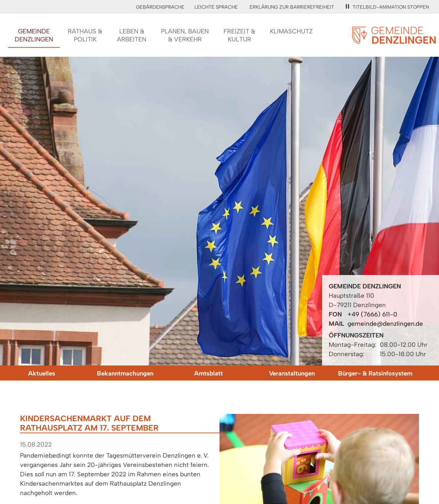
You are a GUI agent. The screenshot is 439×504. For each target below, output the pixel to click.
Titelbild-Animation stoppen (387, 7)
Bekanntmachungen (125, 373)
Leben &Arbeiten (132, 35)
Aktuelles (42, 373)
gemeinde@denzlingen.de (385, 324)
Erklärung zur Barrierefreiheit (292, 7)
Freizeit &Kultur (239, 35)
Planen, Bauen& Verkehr (185, 35)
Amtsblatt (208, 373)
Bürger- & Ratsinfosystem (375, 373)
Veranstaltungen (292, 373)
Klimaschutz (291, 31)
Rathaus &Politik (85, 35)
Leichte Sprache (216, 7)
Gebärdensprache (160, 7)
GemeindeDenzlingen (34, 35)
